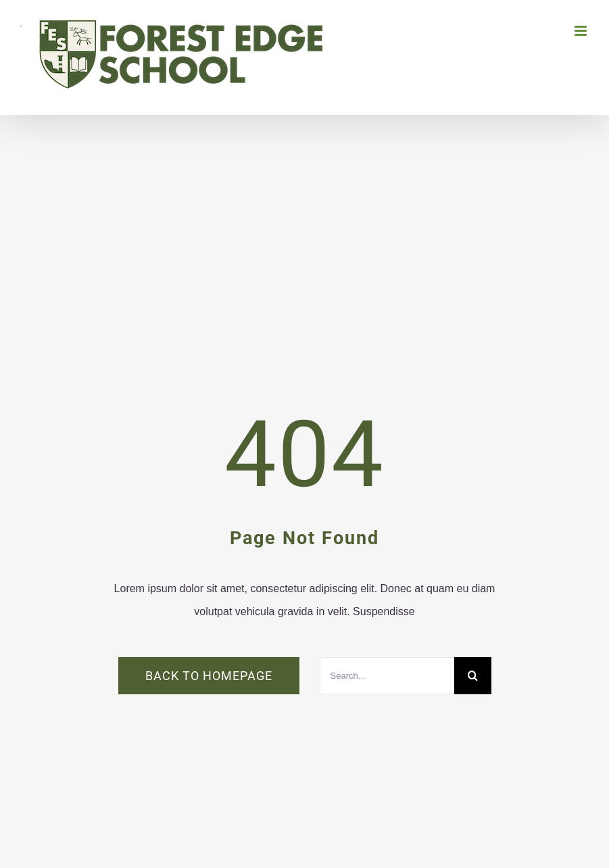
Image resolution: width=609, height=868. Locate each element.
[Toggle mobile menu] (582, 31)
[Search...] (387, 676)
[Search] (473, 676)
